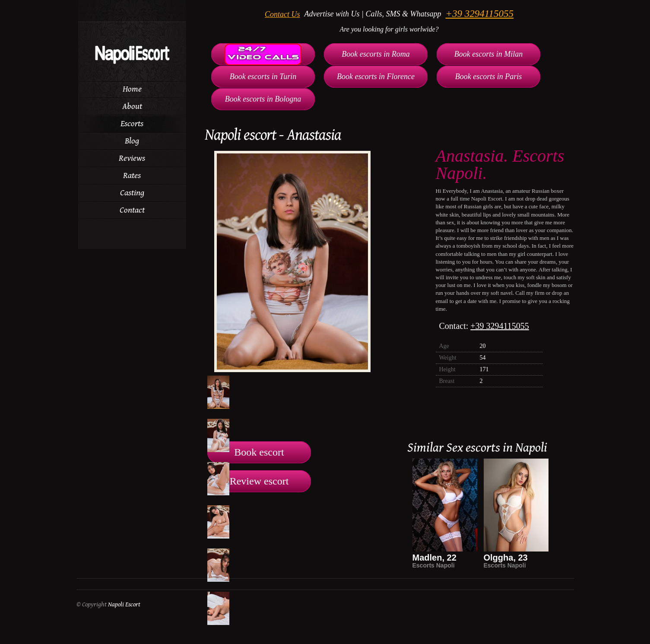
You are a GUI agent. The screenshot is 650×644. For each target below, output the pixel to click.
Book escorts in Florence (376, 77)
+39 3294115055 (479, 14)
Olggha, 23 (506, 558)
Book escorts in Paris (489, 77)
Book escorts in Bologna (263, 99)
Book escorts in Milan (488, 54)
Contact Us (282, 14)
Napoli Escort (124, 604)
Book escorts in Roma (376, 54)
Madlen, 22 (434, 558)
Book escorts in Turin (263, 77)
